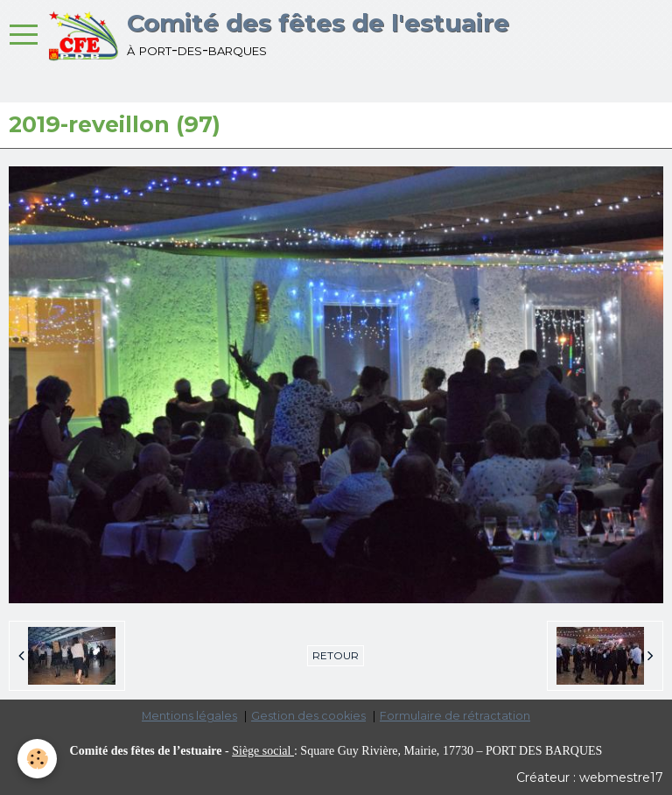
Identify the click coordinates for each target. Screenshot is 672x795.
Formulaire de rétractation (455, 716)
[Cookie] (37, 759)
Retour (336, 655)
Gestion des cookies (308, 716)
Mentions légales (189, 716)
